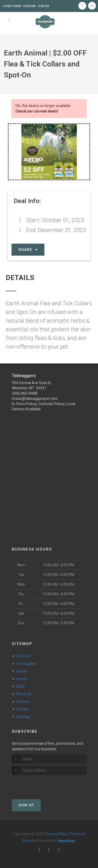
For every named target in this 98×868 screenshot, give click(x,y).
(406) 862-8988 (25, 393)
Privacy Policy (57, 834)
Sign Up (26, 805)
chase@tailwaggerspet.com (35, 399)
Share (28, 250)
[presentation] (40, 785)
